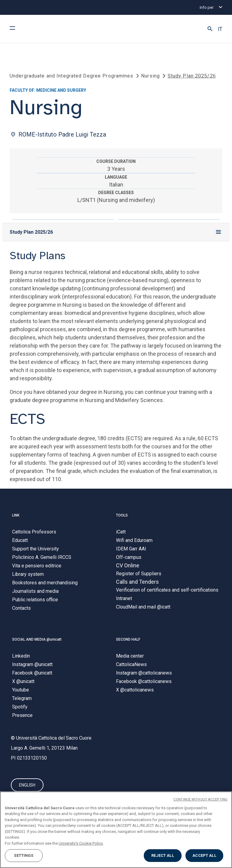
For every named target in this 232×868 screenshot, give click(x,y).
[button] (210, 29)
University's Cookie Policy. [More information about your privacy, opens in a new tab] (81, 843)
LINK (16, 516)
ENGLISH (27, 785)
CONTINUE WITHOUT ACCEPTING (200, 799)
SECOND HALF (128, 639)
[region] (116, 830)
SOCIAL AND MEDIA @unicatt (37, 639)
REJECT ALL (163, 855)
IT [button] (220, 29)
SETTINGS (24, 855)
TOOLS (122, 516)
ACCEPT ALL (204, 855)
